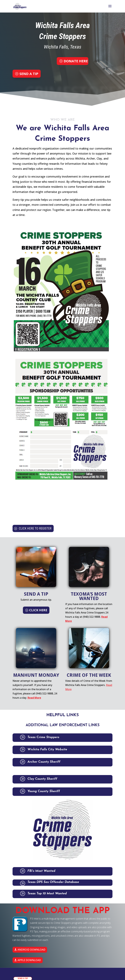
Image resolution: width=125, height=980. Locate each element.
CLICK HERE (38, 610)
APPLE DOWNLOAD (29, 960)
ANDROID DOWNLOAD (31, 950)
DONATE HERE (76, 61)
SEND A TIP (28, 74)
